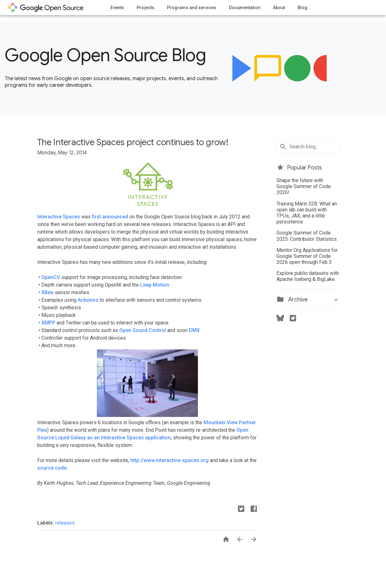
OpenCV (51, 277)
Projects (145, 8)
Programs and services (192, 8)
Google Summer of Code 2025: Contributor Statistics (307, 236)
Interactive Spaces (59, 217)
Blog (303, 8)
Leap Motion (155, 285)
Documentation (245, 8)
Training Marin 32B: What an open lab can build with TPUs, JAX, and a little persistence (307, 213)
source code (52, 468)
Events (117, 8)
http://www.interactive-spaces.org (169, 460)
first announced (110, 217)
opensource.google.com (46, 8)
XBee (47, 292)
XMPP (48, 323)
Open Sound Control (142, 330)
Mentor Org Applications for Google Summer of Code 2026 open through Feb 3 (307, 256)
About (279, 8)
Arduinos (88, 300)
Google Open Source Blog (105, 55)
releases (65, 523)
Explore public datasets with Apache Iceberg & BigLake (308, 276)
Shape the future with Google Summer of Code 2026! (304, 186)
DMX (194, 330)
